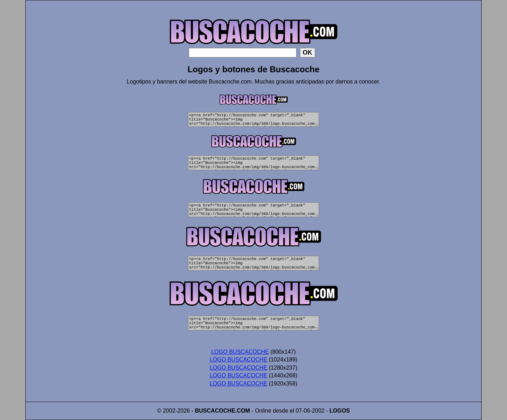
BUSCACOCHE (215, 411)
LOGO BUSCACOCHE (240, 352)
